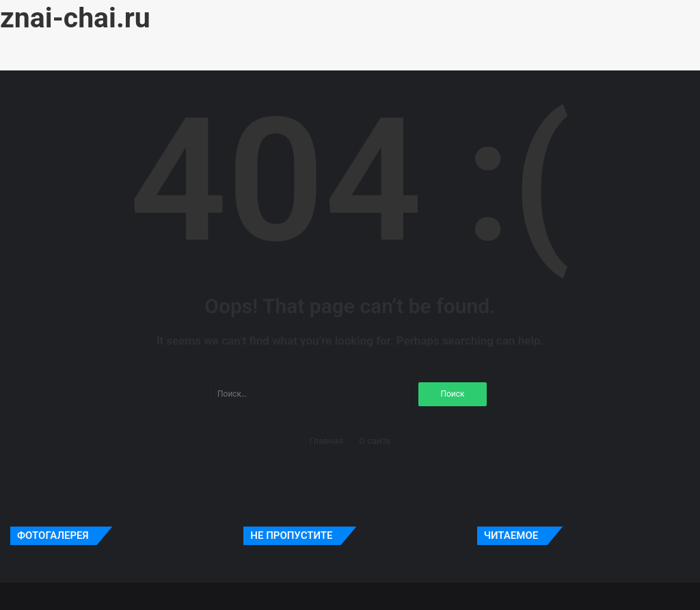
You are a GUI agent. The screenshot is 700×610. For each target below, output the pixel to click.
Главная (326, 441)
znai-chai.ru (75, 18)
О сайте (375, 441)
